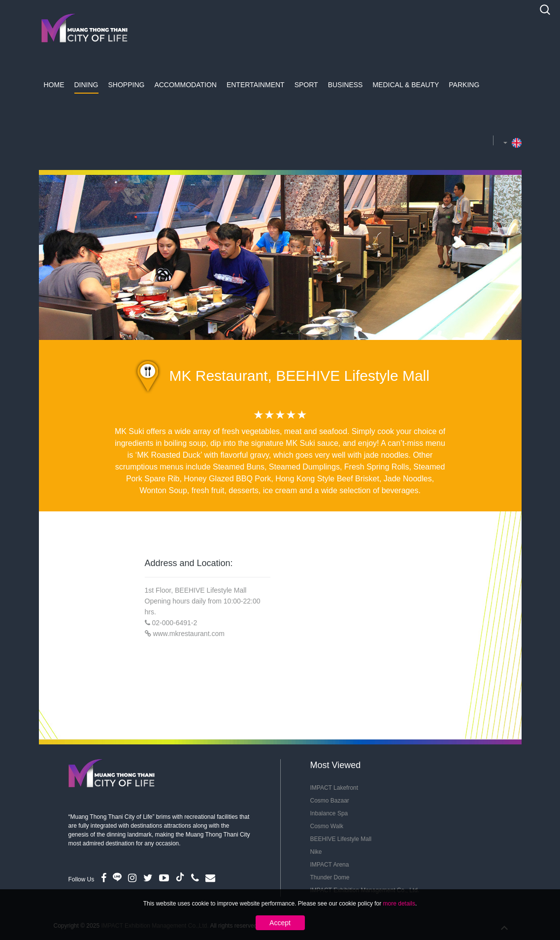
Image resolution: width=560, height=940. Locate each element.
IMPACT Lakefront (334, 788)
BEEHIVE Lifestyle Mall (341, 839)
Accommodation (185, 85)
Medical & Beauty (406, 85)
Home (54, 85)
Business (346, 85)
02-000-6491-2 (174, 623)
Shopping (127, 85)
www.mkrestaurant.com (188, 634)
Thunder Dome (330, 877)
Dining (86, 85)
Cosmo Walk (327, 826)
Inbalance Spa (329, 813)
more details (399, 904)
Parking (464, 85)
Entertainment (256, 85)
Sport (306, 85)
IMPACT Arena (330, 865)
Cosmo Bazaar (330, 801)
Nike (316, 852)
